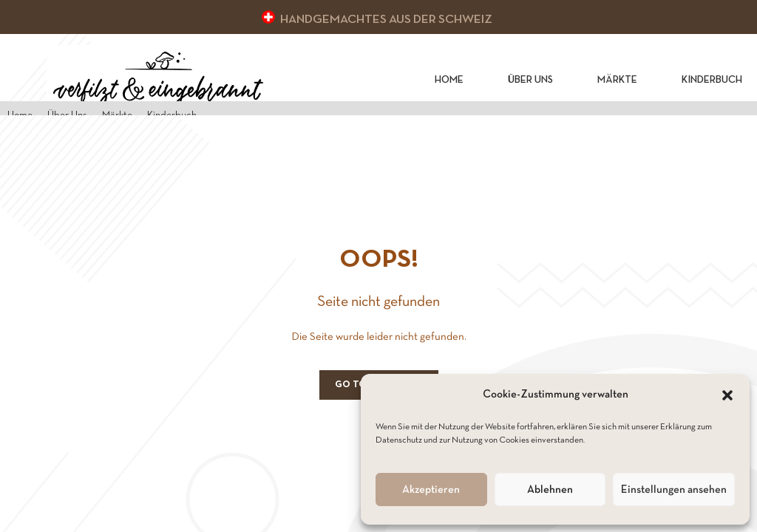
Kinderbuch (712, 80)
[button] (727, 395)
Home (449, 80)
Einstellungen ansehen (674, 490)
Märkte (617, 80)
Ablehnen (550, 490)
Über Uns (530, 80)
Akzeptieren (431, 490)
